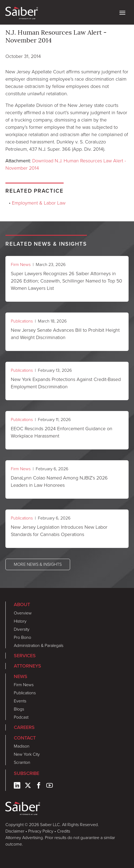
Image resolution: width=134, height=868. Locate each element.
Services (25, 655)
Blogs (19, 709)
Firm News (21, 264)
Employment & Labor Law (39, 203)
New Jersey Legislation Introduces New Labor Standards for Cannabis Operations (59, 531)
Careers (24, 727)
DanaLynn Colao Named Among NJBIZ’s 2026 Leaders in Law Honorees (59, 481)
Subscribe (27, 773)
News (21, 676)
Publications (22, 321)
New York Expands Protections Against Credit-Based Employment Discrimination (66, 383)
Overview (23, 613)
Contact (25, 738)
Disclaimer (15, 831)
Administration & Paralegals (39, 645)
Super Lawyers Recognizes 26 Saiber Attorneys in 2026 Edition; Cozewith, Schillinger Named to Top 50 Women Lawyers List (66, 281)
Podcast (21, 717)
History (20, 621)
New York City (27, 754)
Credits (64, 831)
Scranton (22, 762)
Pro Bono (22, 637)
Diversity (22, 629)
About (22, 604)
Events (20, 701)
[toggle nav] (122, 12)
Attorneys (27, 666)
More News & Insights (38, 564)
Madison (22, 746)
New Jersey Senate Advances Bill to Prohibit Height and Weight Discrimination (65, 334)
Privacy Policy (41, 831)
